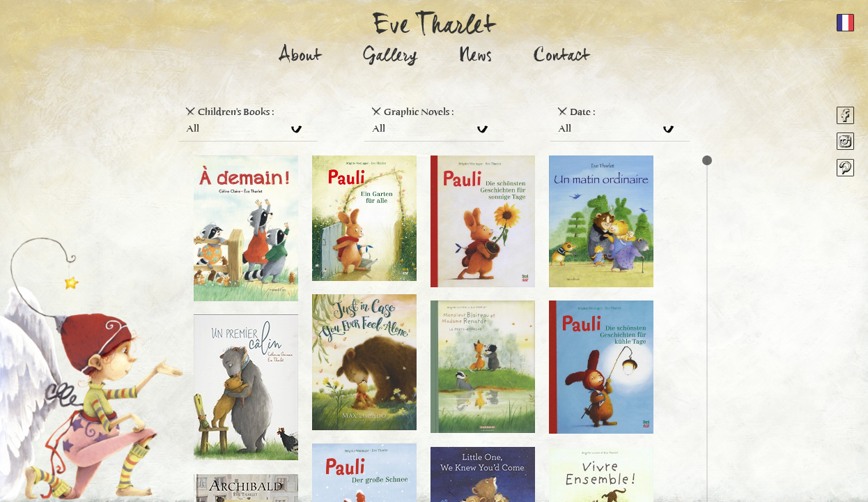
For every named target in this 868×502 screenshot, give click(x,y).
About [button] (300, 58)
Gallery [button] (390, 58)
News (475, 58)
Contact (561, 58)
